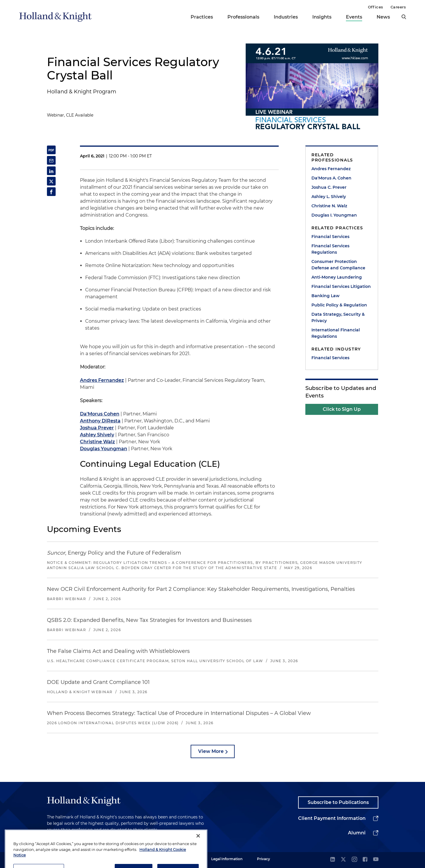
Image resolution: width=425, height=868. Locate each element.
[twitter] (343, 860)
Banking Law (325, 296)
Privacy (263, 859)
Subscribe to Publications (338, 802)
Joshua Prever (97, 428)
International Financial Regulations (336, 333)
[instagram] (354, 860)
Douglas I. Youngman (334, 215)
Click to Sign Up (342, 409)
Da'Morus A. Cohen (331, 178)
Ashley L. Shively (329, 197)
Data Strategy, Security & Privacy (338, 317)
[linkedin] (333, 860)
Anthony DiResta (100, 421)
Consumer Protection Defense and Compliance (338, 265)
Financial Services (330, 237)
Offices (376, 7)
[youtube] (376, 860)
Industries (286, 17)
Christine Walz (97, 442)
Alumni (357, 833)
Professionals (243, 17)
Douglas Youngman (104, 449)
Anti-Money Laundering (337, 277)
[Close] (198, 852)
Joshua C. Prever (329, 187)
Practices (202, 17)
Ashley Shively (97, 435)
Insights (322, 17)
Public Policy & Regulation (339, 305)
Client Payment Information (332, 818)
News (383, 17)
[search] (404, 17)
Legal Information (227, 859)
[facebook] (365, 860)
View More (211, 751)
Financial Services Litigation (341, 286)
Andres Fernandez (102, 380)
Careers (398, 7)
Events (354, 17)
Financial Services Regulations (330, 249)
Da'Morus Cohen (100, 414)
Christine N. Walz (329, 206)
